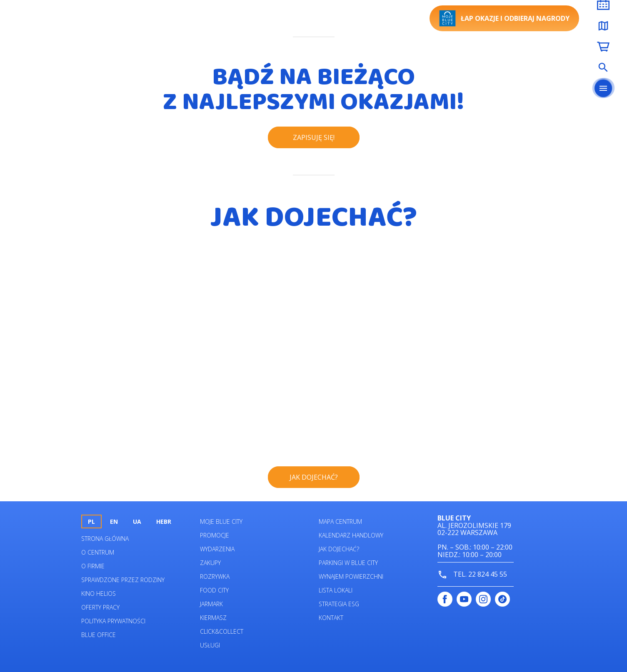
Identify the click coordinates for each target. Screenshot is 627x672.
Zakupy (210, 563)
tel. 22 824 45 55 (472, 575)
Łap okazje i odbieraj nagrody (504, 18)
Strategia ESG (339, 604)
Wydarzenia (217, 549)
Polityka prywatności (113, 621)
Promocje (215, 535)
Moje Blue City (221, 521)
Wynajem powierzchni (351, 576)
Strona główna (105, 539)
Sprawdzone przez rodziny (123, 580)
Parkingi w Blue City (348, 563)
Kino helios (99, 594)
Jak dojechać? (339, 549)
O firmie (93, 566)
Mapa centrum (340, 521)
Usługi (210, 645)
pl (91, 521)
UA (137, 521)
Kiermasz (213, 618)
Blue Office (99, 635)
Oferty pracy (100, 607)
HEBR (164, 521)
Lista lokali (336, 590)
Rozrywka (215, 576)
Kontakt (331, 618)
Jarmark (211, 604)
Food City (214, 590)
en (114, 521)
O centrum (98, 552)
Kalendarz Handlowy (351, 535)
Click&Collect (222, 631)
